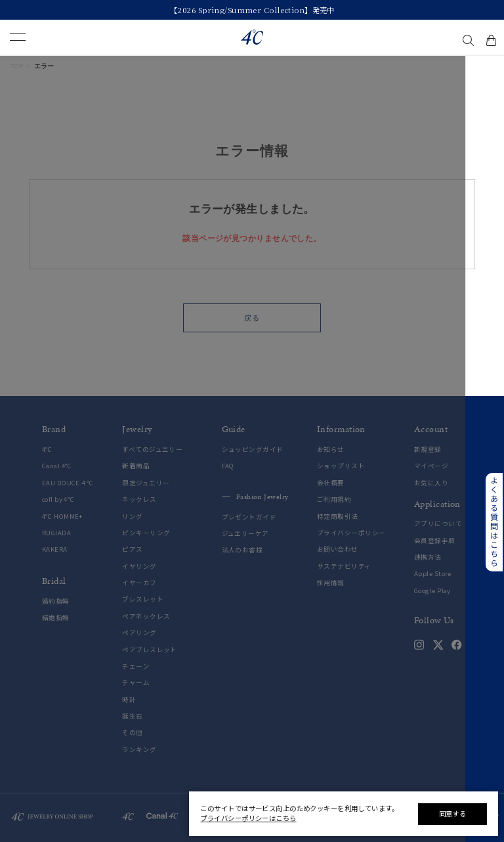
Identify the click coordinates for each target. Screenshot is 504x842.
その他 (132, 733)
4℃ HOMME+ (62, 517)
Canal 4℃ (57, 466)
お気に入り (431, 483)
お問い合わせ (338, 549)
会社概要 (331, 483)
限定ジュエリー (146, 483)
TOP (17, 66)
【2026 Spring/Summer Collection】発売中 (252, 10)
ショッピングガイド (253, 450)
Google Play (432, 591)
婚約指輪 (56, 601)
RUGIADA (56, 533)
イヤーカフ (139, 583)
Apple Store (433, 574)
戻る (252, 318)
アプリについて (438, 524)
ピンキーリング (146, 533)
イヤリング (139, 566)
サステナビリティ (344, 566)
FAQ (228, 466)
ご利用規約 (334, 499)
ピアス (132, 549)
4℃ (47, 450)
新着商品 (136, 466)
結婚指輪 (56, 618)
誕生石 (132, 716)
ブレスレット (143, 599)
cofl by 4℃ (58, 499)
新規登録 (428, 450)
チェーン (136, 666)
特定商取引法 (338, 517)
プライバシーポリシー (351, 533)
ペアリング (139, 633)
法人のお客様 (242, 550)
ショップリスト (341, 466)
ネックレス (139, 499)
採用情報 (331, 583)
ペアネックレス (146, 616)
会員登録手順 (435, 541)
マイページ (431, 466)
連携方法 (428, 557)
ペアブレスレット (150, 650)
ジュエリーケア (245, 534)
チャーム (136, 683)
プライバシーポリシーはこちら (248, 818)
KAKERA (55, 549)
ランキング (139, 750)
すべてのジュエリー (152, 450)
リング (132, 517)
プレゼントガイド (249, 517)
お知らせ (331, 450)
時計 (129, 700)
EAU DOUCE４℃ (68, 483)
